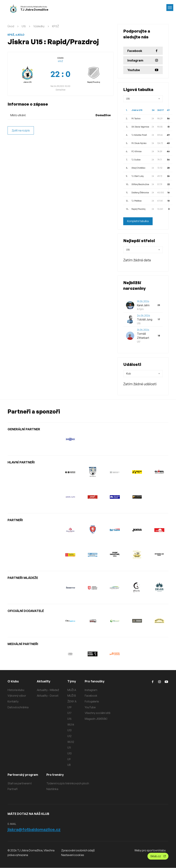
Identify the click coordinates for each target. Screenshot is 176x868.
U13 (69, 730)
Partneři (13, 789)
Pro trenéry (56, 775)
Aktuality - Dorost (48, 696)
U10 (70, 753)
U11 (69, 748)
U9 (69, 759)
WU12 (71, 742)
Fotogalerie (92, 701)
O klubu (13, 681)
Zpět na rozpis (21, 130)
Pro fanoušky (95, 681)
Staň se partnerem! (20, 783)
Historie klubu (16, 690)
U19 (69, 707)
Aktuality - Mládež (48, 690)
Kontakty (13, 701)
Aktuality (44, 681)
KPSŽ (56, 26)
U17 (69, 713)
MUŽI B (72, 696)
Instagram (91, 690)
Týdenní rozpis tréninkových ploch (68, 783)
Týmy (72, 681)
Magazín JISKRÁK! (96, 719)
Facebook (91, 696)
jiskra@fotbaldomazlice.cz (34, 829)
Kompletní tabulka (138, 221)
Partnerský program (23, 775)
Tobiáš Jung (145, 319)
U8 (69, 765)
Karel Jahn (143, 305)
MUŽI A (72, 690)
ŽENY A (72, 701)
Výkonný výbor (17, 696)
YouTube (90, 707)
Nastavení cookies (73, 855)
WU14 (71, 725)
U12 (69, 736)
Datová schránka (18, 707)
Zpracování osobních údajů (78, 851)
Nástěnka (53, 789)
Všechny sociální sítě (98, 713)
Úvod (11, 26)
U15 (24, 26)
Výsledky (39, 26)
